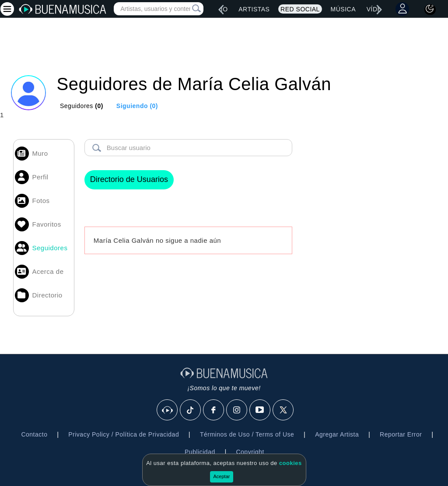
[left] (221, 10)
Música (343, 9)
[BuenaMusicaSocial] (168, 410)
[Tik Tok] (191, 410)
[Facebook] (214, 410)
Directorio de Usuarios (129, 179)
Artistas (254, 9)
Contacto (34, 434)
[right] (379, 10)
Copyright (250, 452)
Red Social (300, 9)
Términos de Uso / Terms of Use (247, 434)
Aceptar (222, 476)
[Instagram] (237, 410)
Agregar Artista (337, 434)
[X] (283, 410)
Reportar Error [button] (401, 434)
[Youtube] (260, 410)
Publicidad (200, 452)
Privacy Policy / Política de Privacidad (124, 434)
